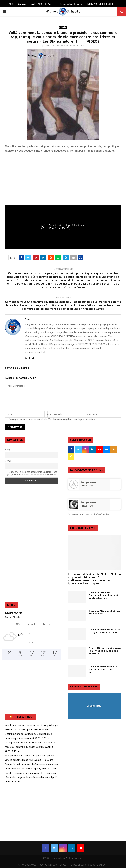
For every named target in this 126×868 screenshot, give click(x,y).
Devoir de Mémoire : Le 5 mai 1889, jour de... (104, 612)
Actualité (63, 27)
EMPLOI (63, 865)
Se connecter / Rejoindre (70, 4)
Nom (7, 450)
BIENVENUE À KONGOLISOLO (100, 4)
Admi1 (49, 46)
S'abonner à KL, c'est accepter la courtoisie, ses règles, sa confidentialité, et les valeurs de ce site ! (31, 473)
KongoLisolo (88, 502)
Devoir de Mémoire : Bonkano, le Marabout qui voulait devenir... (103, 595)
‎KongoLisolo (88, 482)
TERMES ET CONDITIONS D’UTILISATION (88, 865)
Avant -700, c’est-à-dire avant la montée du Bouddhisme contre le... (105, 651)
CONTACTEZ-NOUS (48, 865)
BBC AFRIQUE (24, 717)
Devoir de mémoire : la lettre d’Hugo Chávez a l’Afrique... (105, 631)
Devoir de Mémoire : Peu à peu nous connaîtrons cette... (103, 669)
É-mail (8, 461)
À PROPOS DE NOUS (27, 865)
